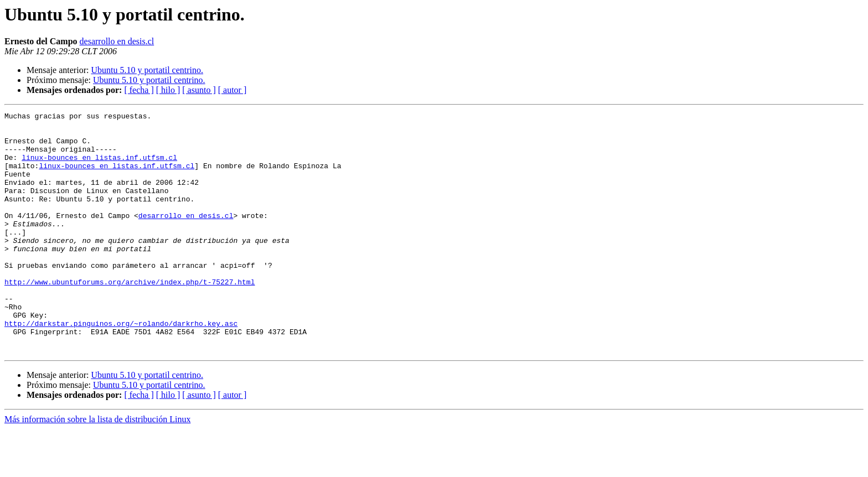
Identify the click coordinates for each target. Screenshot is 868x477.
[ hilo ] (168, 90)
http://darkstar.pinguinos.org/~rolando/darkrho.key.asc (121, 366)
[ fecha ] (139, 90)
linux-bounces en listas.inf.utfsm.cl (99, 167)
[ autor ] (232, 90)
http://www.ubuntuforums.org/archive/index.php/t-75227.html (130, 317)
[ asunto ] (199, 90)
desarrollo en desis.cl (117, 41)
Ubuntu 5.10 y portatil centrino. (147, 70)
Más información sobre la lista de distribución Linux (97, 467)
